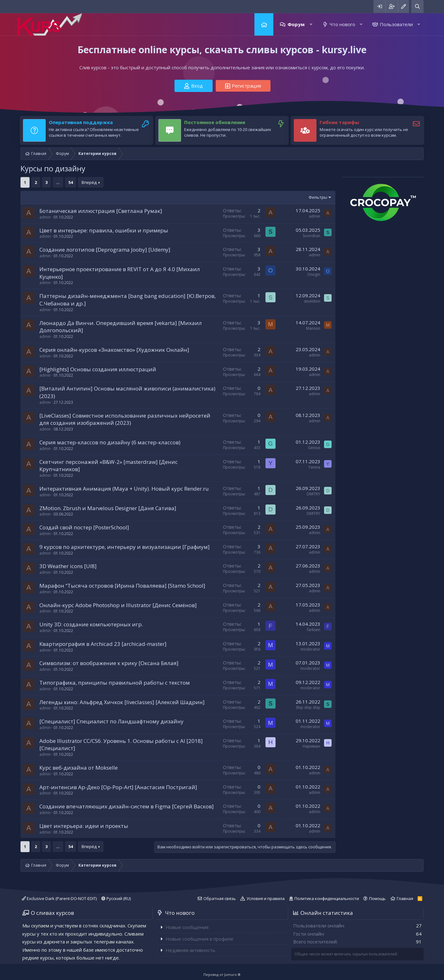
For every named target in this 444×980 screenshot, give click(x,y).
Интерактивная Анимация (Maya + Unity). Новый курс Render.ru (124, 489)
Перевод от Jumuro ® (222, 974)
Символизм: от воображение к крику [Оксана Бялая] (109, 663)
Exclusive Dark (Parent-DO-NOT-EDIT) (59, 898)
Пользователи (396, 24)
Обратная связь (220, 898)
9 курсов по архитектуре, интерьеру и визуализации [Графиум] (125, 547)
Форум (296, 24)
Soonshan (311, 236)
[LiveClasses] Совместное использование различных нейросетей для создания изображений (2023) (125, 419)
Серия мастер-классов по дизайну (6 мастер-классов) (110, 442)
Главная (264, 24)
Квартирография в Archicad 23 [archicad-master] (103, 644)
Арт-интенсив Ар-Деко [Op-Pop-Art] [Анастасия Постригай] (118, 787)
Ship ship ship (308, 707)
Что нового (342, 24)
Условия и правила (266, 898)
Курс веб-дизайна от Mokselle (79, 768)
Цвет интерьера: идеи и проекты (84, 826)
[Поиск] (417, 6)
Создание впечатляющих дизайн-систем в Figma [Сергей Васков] (127, 806)
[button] (311, 24)
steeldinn (312, 301)
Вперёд (89, 182)
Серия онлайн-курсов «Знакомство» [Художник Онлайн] (114, 350)
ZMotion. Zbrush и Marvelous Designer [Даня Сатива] (108, 508)
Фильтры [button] (318, 197)
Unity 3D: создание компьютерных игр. (91, 624)
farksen (314, 630)
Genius (314, 448)
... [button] (58, 182)
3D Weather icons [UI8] (68, 566)
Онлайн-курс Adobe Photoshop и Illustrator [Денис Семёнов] (118, 605)
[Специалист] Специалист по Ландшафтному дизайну (111, 721)
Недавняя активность (191, 950)
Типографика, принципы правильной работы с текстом (115, 683)
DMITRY (313, 494)
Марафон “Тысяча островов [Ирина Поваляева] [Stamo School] (122, 586)
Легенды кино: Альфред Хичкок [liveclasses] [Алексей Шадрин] (122, 702)
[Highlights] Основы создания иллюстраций (98, 369)
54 (71, 182)
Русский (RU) (116, 898)
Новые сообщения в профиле (199, 939)
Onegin (314, 274)
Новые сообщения (187, 927)
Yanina (314, 467)
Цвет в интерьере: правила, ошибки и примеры (104, 230)
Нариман (311, 746)
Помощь (377, 898)
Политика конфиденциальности (327, 898)
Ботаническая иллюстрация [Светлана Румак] (101, 211)
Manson (313, 328)
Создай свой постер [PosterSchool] (84, 527)
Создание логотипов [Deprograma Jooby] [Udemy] (105, 250)
